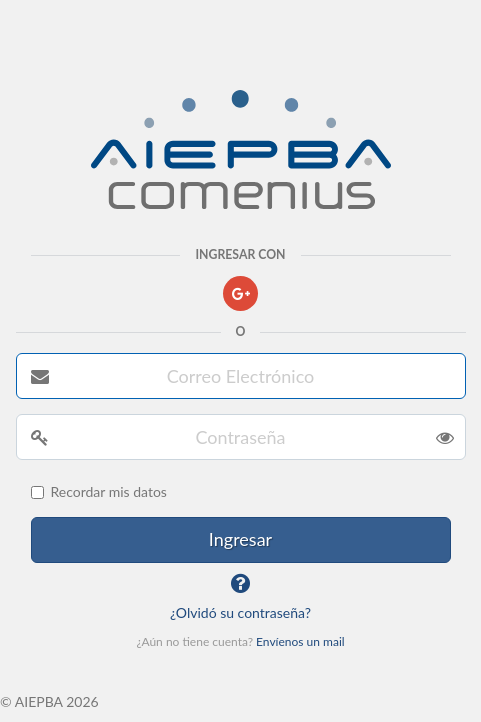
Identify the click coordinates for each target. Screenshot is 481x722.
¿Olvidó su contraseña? (240, 612)
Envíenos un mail (300, 641)
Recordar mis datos (99, 491)
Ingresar (240, 539)
